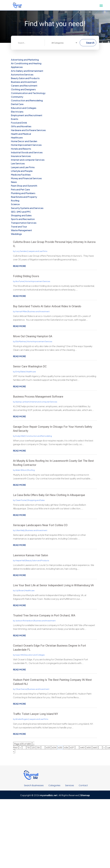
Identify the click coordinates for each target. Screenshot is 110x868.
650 (89, 748)
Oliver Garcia (21, 689)
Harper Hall (20, 560)
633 (48, 748)
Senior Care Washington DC (30, 366)
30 (38, 748)
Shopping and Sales (36, 500)
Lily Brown (20, 590)
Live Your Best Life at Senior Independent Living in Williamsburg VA (53, 585)
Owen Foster (21, 500)
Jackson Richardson (24, 621)
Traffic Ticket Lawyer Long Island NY (36, 714)
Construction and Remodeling (39, 436)
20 (33, 748)
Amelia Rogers (22, 719)
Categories (54, 785)
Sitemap (85, 795)
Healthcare (31, 372)
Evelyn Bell (20, 436)
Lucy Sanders (21, 251)
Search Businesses (34, 785)
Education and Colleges (34, 655)
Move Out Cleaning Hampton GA (33, 336)
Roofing (31, 470)
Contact (83, 785)
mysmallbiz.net (49, 795)
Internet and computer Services (44, 402)
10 (29, 748)
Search (90, 43)
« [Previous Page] (20, 748)
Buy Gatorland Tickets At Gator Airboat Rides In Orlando (47, 306)
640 (82, 748)
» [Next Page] (104, 748)
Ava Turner (20, 281)
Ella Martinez (21, 341)
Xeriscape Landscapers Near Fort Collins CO (40, 525)
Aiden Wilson (21, 470)
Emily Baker (20, 372)
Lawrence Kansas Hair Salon (31, 555)
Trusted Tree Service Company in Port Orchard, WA (44, 615)
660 (95, 748)
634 (54, 748)
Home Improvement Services (38, 281)
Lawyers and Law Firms (38, 251)
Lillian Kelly (20, 530)
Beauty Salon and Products (37, 560)
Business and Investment (39, 311)
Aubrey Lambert (22, 402)
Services (70, 785)
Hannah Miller (21, 311)
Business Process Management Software (38, 397)
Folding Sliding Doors (26, 276)
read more (19, 266)
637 (72, 748)
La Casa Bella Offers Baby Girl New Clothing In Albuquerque (49, 495)
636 (66, 748)
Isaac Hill (19, 655)
